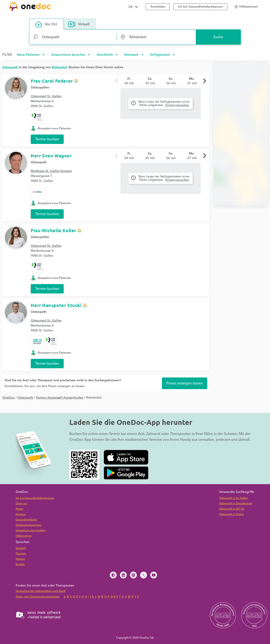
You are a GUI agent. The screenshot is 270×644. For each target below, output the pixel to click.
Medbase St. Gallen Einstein (51, 171)
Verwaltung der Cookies (30, 530)
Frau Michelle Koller (53, 230)
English (20, 564)
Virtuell (79, 24)
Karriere (21, 514)
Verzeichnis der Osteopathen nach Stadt (41, 591)
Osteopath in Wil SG (232, 509)
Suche (218, 37)
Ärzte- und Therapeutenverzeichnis (38, 597)
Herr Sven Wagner (51, 156)
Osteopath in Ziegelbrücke (236, 504)
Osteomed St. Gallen (46, 96)
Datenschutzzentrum (29, 525)
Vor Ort (46, 24)
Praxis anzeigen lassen (185, 383)
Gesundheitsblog (26, 520)
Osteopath (39, 162)
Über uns (21, 504)
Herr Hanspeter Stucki (56, 305)
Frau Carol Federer (52, 81)
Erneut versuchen (177, 105)
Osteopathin (40, 88)
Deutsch (21, 548)
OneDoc (8, 398)
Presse (20, 509)
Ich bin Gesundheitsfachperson (35, 498)
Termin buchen (47, 139)
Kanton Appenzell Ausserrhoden (60, 398)
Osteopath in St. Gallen (233, 498)
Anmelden (158, 7)
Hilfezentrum (24, 536)
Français (21, 554)
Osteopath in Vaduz (231, 514)
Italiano (20, 559)
